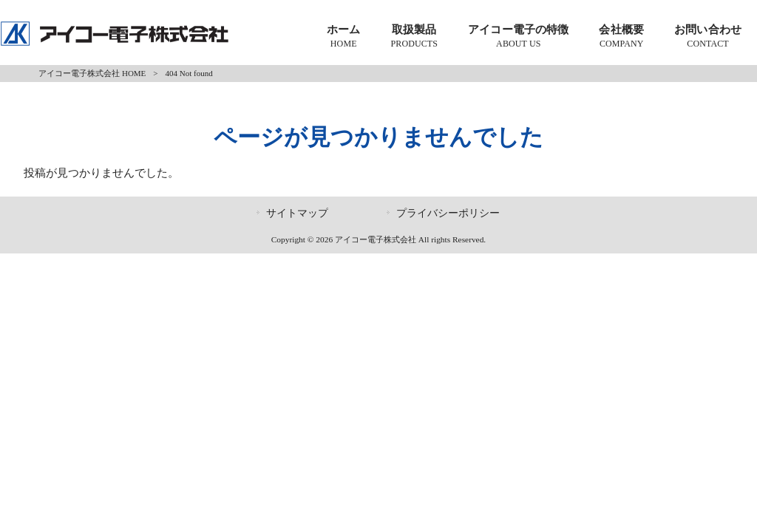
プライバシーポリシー (448, 213)
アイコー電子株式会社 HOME (92, 73)
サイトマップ (297, 213)
